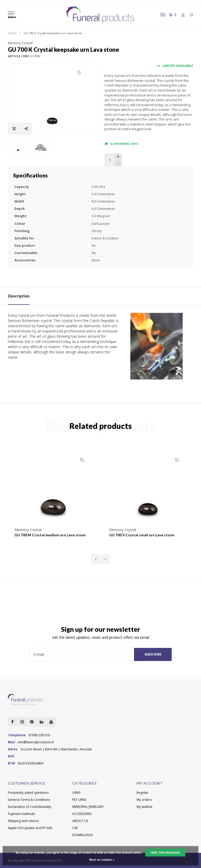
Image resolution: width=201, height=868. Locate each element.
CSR (75, 828)
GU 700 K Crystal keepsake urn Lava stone (53, 33)
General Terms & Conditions (29, 800)
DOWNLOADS (82, 835)
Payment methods (21, 814)
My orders (144, 800)
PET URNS (79, 800)
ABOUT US (80, 821)
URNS (76, 793)
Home (12, 33)
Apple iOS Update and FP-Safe (30, 828)
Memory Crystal (20, 43)
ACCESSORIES (82, 814)
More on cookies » (102, 860)
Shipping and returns (23, 821)
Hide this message (165, 853)
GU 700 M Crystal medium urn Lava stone (50, 535)
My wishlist (144, 807)
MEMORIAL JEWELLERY (88, 807)
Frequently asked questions (28, 793)
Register (143, 793)
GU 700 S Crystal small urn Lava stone (142, 535)
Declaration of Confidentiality (30, 807)
